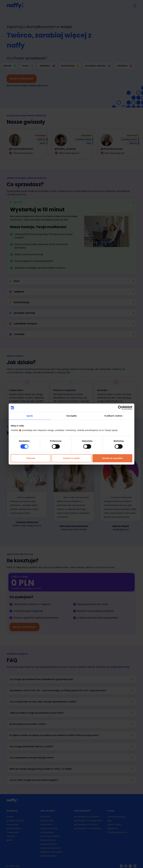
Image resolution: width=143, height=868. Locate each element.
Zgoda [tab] (30, 416)
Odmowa (31, 458)
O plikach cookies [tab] (113, 416)
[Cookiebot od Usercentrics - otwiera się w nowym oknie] (120, 408)
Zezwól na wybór (71, 458)
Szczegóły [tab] (71, 416)
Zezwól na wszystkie (112, 458)
